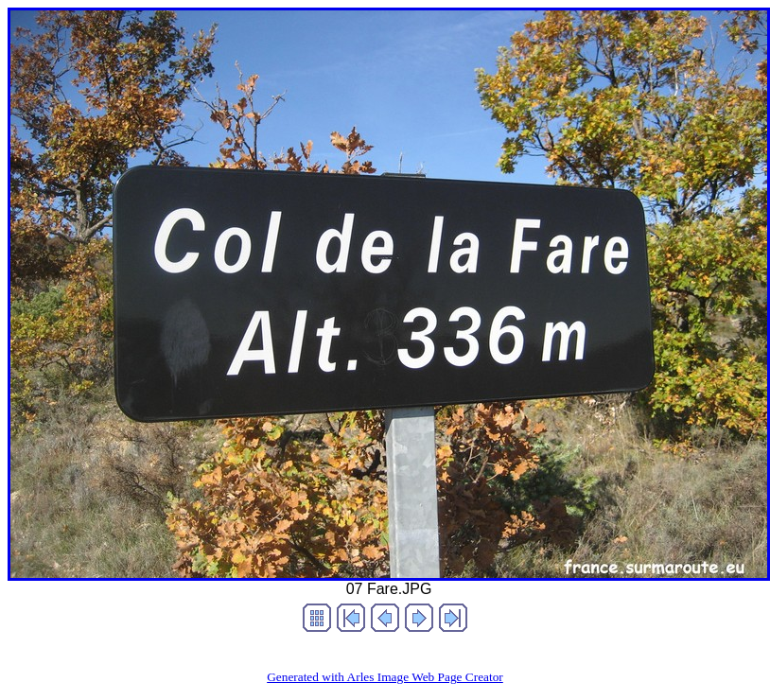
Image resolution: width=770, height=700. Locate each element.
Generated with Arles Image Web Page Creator (385, 677)
